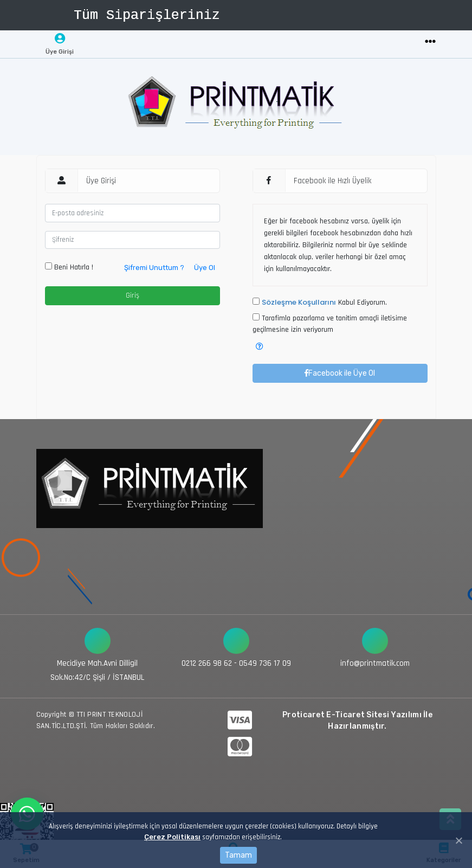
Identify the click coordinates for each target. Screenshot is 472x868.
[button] (260, 347)
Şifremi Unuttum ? (154, 268)
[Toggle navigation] (430, 42)
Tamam (238, 855)
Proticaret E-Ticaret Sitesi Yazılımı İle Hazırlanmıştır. (357, 721)
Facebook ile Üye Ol (340, 373)
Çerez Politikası (172, 837)
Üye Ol (205, 268)
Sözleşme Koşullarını (299, 302)
